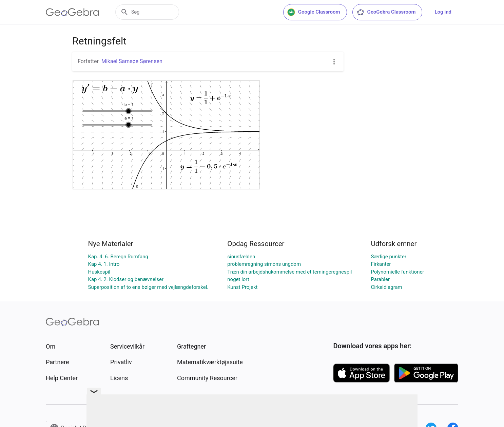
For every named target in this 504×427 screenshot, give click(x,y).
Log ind (443, 12)
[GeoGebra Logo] (72, 12)
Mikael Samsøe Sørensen (132, 61)
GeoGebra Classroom (386, 12)
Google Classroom (314, 12)
